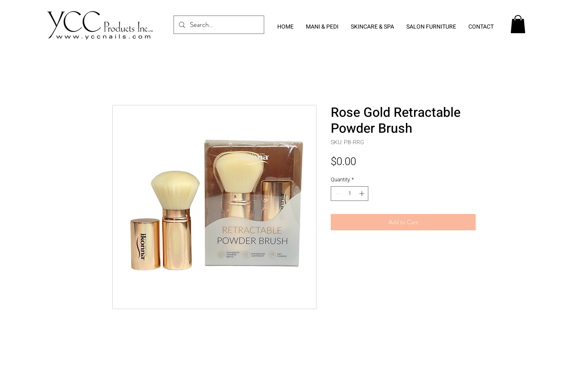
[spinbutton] (350, 194)
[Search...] (218, 25)
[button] (518, 24)
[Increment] (363, 194)
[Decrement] (337, 194)
